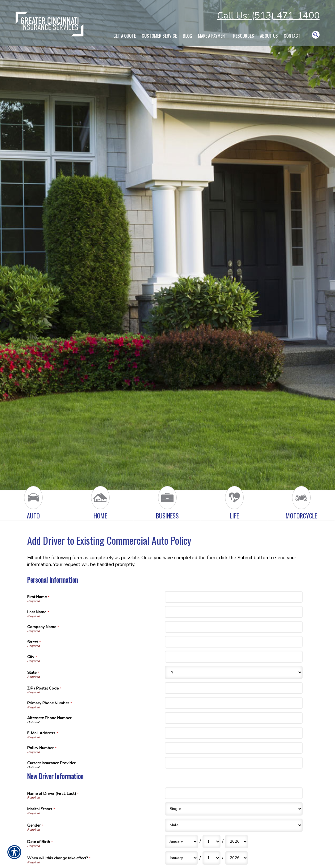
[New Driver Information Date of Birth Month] (181, 842)
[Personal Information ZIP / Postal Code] (234, 688)
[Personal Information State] (234, 672)
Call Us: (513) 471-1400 (268, 16)
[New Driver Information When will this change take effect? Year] (237, 858)
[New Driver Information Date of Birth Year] (237, 842)
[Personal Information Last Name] (234, 612)
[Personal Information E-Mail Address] (234, 733)
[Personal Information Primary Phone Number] (234, 703)
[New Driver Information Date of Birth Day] (211, 842)
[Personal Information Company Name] (234, 627)
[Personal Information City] (234, 656)
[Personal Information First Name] (234, 597)
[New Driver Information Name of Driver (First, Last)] (234, 793)
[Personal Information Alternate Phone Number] (234, 718)
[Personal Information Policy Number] (234, 748)
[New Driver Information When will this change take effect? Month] (181, 858)
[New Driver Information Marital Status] (234, 809)
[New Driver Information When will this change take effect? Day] (211, 858)
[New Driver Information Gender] (234, 825)
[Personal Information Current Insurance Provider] (234, 763)
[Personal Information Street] (234, 642)
